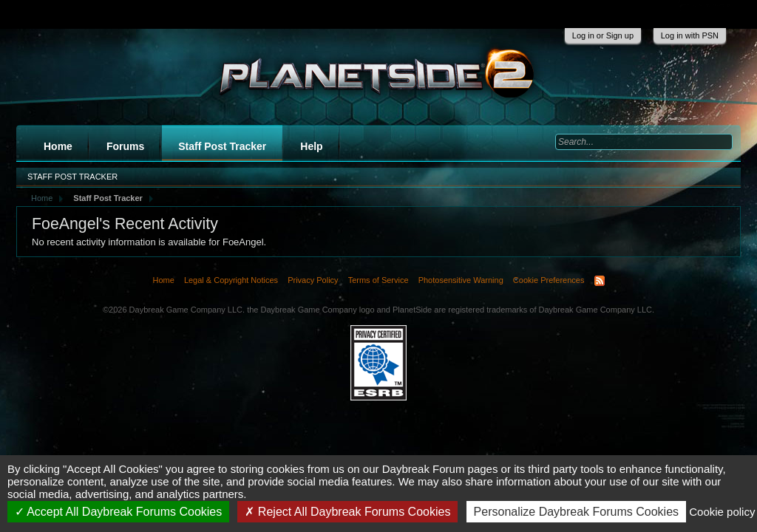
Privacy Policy (313, 280)
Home (58, 146)
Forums (125, 146)
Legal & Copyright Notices (231, 280)
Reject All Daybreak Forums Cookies (347, 512)
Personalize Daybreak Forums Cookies (576, 512)
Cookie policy (722, 512)
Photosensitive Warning (461, 280)
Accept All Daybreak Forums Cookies (119, 512)
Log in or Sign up (603, 35)
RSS (600, 281)
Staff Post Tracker (222, 146)
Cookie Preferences (549, 280)
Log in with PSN (690, 35)
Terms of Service (378, 280)
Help (311, 146)
